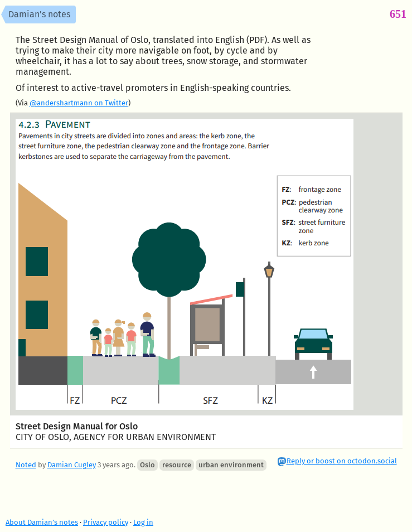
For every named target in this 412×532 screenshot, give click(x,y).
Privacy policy (106, 522)
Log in (143, 522)
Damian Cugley (72, 465)
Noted (26, 465)
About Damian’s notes (42, 522)
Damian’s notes (39, 14)
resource (177, 465)
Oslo (147, 465)
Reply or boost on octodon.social (342, 461)
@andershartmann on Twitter (79, 103)
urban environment (231, 465)
